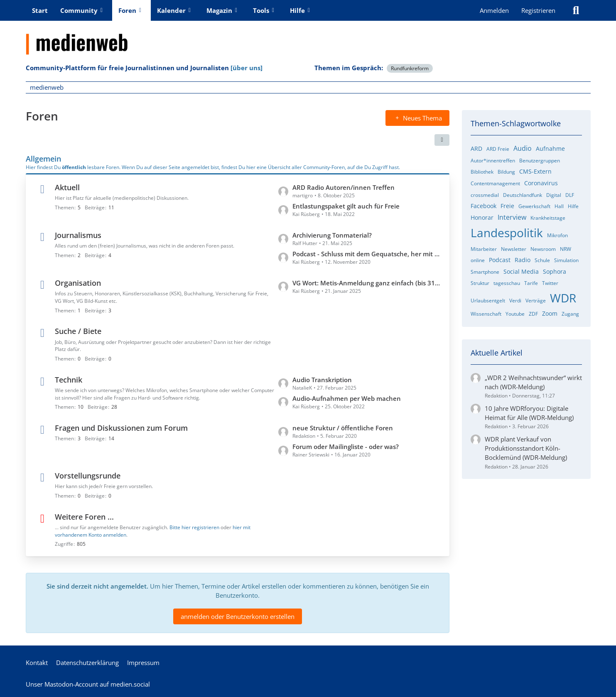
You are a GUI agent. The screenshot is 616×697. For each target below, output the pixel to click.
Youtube (515, 314)
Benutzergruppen (540, 161)
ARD (476, 148)
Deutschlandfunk (523, 195)
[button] (442, 140)
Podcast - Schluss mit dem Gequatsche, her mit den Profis (367, 253)
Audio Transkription (322, 379)
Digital (554, 195)
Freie (507, 206)
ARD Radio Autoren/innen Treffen (344, 187)
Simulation (566, 260)
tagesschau (507, 283)
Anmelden (494, 10)
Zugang (570, 314)
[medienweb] (308, 38)
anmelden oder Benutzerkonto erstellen (238, 616)
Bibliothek (482, 172)
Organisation (78, 282)
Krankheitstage (548, 218)
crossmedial (485, 195)
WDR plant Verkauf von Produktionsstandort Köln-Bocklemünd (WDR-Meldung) (526, 448)
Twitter (550, 283)
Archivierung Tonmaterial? (332, 235)
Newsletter (514, 249)
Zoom (550, 313)
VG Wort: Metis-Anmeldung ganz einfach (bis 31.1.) (367, 282)
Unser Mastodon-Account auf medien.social (88, 684)
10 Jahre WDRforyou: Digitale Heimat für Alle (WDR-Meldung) (529, 413)
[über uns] (247, 68)
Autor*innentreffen (493, 161)
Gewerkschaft (534, 206)
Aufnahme (550, 148)
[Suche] (576, 10)
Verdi (515, 301)
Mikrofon (557, 235)
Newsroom (543, 249)
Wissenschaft (486, 314)
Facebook (483, 206)
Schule (542, 260)
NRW (566, 249)
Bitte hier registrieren (194, 527)
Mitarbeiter (484, 249)
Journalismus (78, 235)
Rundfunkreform (410, 68)
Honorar (482, 217)
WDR (563, 298)
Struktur (480, 283)
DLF (570, 195)
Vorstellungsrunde (88, 476)
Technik (69, 379)
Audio (523, 148)
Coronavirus (541, 183)
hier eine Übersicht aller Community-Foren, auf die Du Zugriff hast (323, 167)
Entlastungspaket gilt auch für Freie (346, 206)
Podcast (500, 260)
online (478, 260)
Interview (512, 217)
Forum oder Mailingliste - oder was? (346, 447)
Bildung (506, 172)
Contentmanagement (495, 183)
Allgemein (43, 159)
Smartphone (485, 272)
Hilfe (573, 206)
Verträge (536, 301)
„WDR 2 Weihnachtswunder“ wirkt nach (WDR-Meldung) (533, 382)
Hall (559, 206)
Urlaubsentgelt (488, 301)
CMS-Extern (535, 171)
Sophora (555, 271)
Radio (523, 260)
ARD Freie (498, 149)
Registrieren (538, 10)
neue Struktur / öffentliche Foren (343, 428)
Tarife (531, 283)
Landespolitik (507, 233)
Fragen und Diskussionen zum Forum (121, 428)
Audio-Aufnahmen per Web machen (347, 398)
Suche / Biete (78, 331)
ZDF (533, 314)
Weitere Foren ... (84, 516)
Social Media (521, 271)
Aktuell (67, 187)
